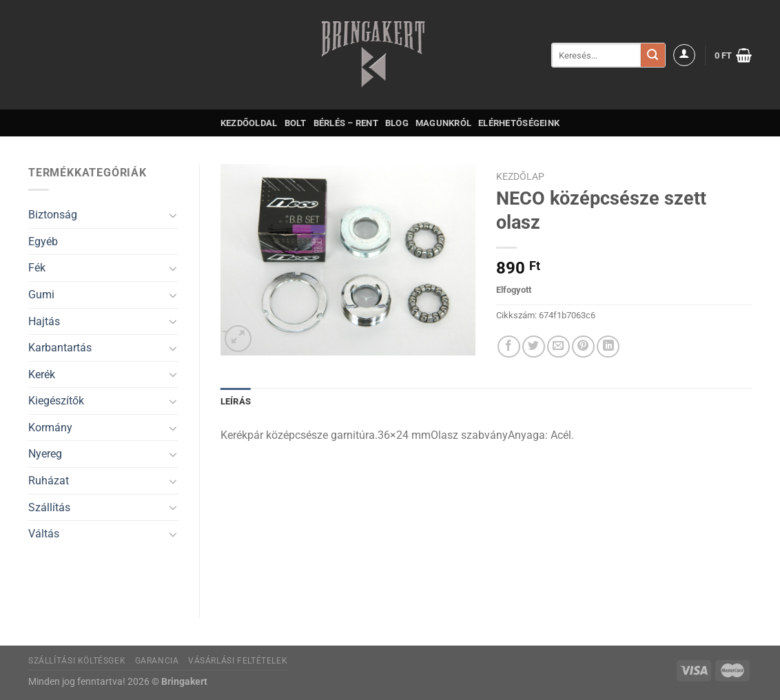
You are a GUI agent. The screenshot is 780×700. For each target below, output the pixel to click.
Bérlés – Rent (346, 123)
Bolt (296, 123)
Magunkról (443, 123)
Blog (397, 123)
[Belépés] (684, 55)
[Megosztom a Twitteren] (534, 347)
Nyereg (45, 454)
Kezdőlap (520, 176)
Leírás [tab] (236, 401)
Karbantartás (60, 348)
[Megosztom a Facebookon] (509, 347)
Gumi (41, 295)
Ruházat (49, 481)
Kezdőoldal (249, 123)
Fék (37, 268)
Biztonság (53, 215)
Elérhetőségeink (519, 123)
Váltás (44, 534)
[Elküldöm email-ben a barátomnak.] (558, 347)
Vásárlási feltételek (238, 661)
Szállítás (49, 507)
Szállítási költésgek (77, 661)
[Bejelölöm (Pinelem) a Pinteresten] (583, 347)
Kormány (50, 428)
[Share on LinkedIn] (608, 347)
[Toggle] (173, 215)
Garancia (157, 661)
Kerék (42, 374)
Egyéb (43, 241)
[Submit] (653, 55)
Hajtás (44, 321)
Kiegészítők (56, 401)
